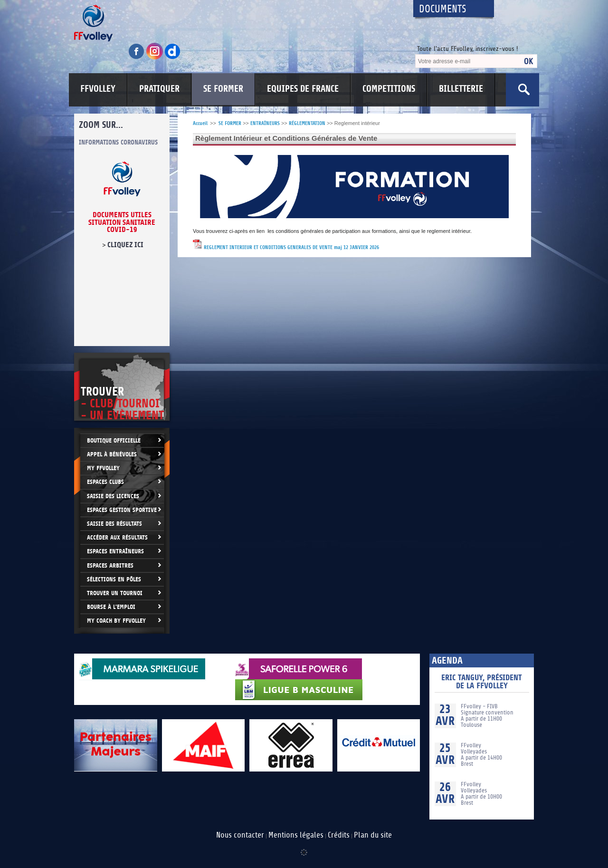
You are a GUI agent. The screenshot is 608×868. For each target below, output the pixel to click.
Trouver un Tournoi (115, 593)
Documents (443, 9)
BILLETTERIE (461, 89)
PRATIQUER (159, 89)
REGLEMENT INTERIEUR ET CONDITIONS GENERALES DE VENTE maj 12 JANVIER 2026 (291, 247)
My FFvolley (103, 468)
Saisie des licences (113, 496)
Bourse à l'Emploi (111, 607)
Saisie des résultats (114, 524)
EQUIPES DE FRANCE (303, 89)
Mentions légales (296, 835)
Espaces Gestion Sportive (122, 510)
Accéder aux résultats (117, 537)
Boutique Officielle (114, 440)
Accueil (200, 123)
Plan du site (373, 835)
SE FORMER (223, 89)
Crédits (339, 835)
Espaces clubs (105, 482)
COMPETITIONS (389, 89)
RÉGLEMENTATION (307, 123)
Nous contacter (240, 835)
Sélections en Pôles (114, 579)
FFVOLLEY (98, 89)
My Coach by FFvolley (116, 621)
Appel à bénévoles (112, 454)
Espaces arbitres (110, 565)
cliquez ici (125, 245)
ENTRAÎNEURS (265, 123)
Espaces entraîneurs (115, 551)
